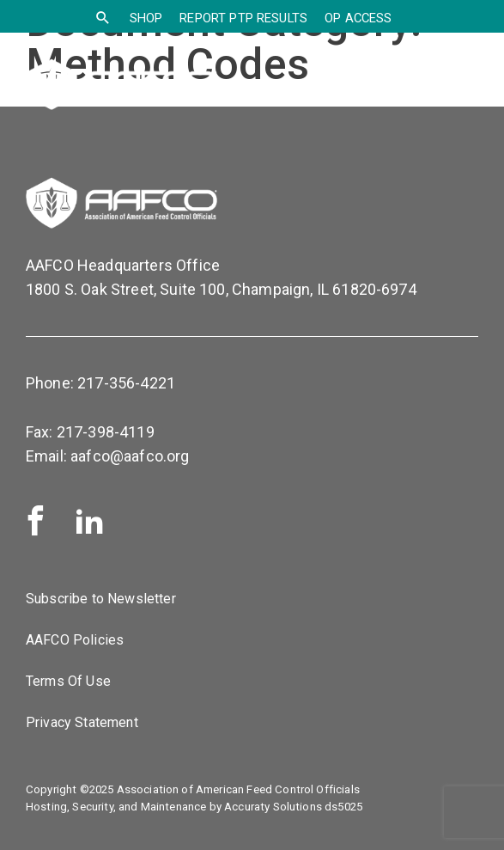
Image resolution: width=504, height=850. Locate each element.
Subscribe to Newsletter (101, 599)
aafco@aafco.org (130, 456)
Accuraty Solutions (273, 807)
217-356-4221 (126, 383)
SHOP (146, 18)
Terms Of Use (68, 681)
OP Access (358, 18)
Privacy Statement (82, 722)
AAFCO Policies (75, 640)
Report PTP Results (243, 18)
